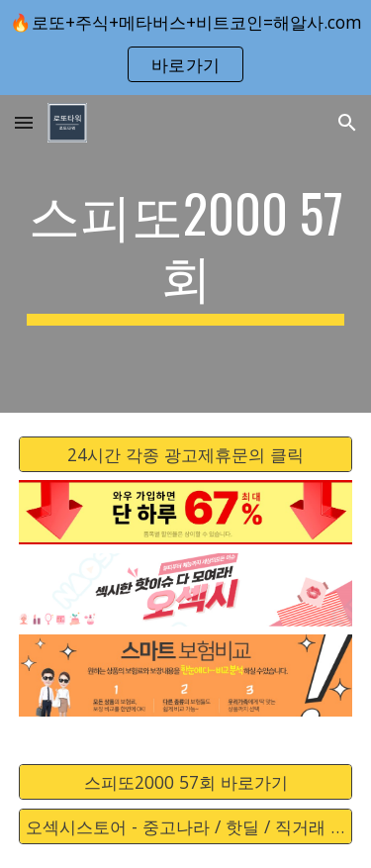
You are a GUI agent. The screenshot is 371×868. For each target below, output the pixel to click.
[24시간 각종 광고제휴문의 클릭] (186, 454)
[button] (24, 122)
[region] (185, 48)
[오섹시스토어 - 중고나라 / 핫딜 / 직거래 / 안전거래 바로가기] (186, 827)
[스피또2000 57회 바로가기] (186, 782)
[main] (186, 254)
